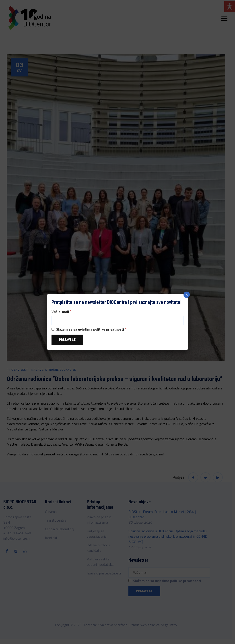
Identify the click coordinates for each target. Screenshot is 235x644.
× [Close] (187, 295)
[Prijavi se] (67, 340)
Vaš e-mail (62, 311)
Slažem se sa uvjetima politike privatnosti (89, 329)
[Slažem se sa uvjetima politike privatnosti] (53, 329)
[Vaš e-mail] (117, 320)
